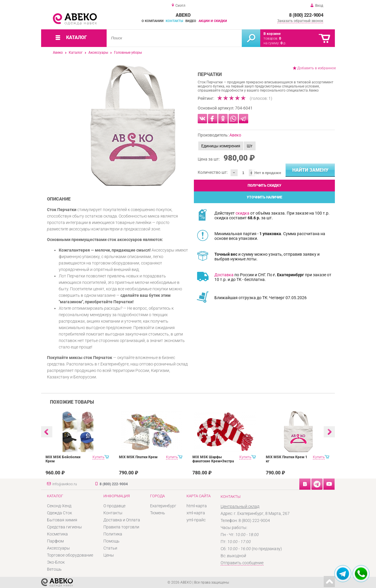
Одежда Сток (59, 513)
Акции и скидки (213, 21)
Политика (113, 534)
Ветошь (54, 569)
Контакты (174, 21)
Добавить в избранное (317, 68)
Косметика (57, 534)
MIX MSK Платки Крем (138, 457)
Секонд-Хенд (59, 506)
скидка (242, 213)
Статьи (110, 548)
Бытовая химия (62, 520)
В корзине (272, 34)
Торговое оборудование (70, 555)
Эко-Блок (56, 562)
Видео (191, 21)
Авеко (58, 53)
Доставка (224, 275)
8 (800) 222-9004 (306, 15)
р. (283, 43)
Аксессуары (98, 53)
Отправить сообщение (242, 563)
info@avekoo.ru (65, 484)
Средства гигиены (64, 527)
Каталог (76, 53)
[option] (133, 125)
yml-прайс (196, 520)
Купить (98, 457)
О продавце (114, 506)
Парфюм (55, 541)
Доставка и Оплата (122, 520)
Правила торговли (121, 527)
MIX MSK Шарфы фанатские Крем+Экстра (213, 459)
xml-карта (196, 513)
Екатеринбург (163, 506)
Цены (109, 555)
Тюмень (158, 513)
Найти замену (310, 170)
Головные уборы (128, 53)
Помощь (111, 541)
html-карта (197, 506)
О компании (153, 21)
